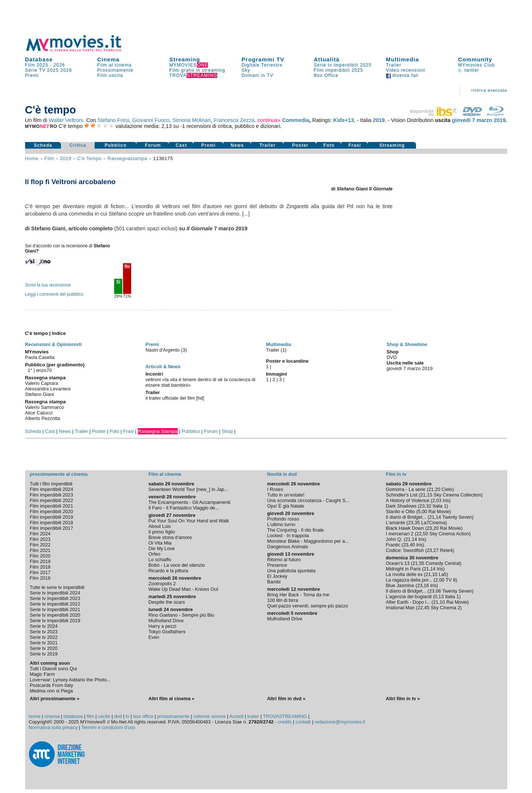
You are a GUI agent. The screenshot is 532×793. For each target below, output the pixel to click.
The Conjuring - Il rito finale (296, 530)
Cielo (447, 489)
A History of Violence (407, 500)
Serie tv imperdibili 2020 (55, 615)
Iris (446, 500)
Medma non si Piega (52, 691)
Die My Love (162, 548)
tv (127, 716)
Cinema (108, 59)
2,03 (437, 500)
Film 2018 (40, 567)
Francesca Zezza (234, 120)
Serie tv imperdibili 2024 (55, 593)
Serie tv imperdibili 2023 (55, 598)
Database (39, 59)
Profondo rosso (283, 519)
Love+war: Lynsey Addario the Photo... (70, 680)
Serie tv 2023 (44, 632)
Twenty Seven (457, 517)
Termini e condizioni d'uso (108, 727)
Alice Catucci (39, 413)
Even (154, 637)
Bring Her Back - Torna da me (298, 595)
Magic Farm (42, 674)
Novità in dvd (282, 474)
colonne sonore (209, 716)
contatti (303, 722)
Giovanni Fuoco (151, 120)
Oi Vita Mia (160, 543)
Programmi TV (263, 59)
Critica (78, 145)
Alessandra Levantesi (48, 389)
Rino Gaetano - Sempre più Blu (181, 615)
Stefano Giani (40, 394)
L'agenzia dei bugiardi (409, 597)
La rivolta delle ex (404, 574)
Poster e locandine (287, 361)
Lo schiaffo (160, 560)
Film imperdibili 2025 (338, 70)
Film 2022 (40, 545)
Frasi (355, 145)
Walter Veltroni (66, 120)
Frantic (393, 545)
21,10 (432, 574)
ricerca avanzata (489, 90)
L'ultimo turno (281, 524)
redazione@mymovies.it (340, 722)
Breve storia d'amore (170, 537)
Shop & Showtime (407, 344)
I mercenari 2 (400, 534)
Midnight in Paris (403, 569)
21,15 (426, 495)
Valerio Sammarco (45, 407)
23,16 (423, 585)
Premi (32, 75)
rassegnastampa (127, 158)
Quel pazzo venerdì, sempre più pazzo (308, 606)
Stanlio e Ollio (400, 511)
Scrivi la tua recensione (48, 285)
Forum (153, 145)
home (35, 716)
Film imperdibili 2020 (52, 511)
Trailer (394, 65)
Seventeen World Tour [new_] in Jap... (188, 489)
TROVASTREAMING (285, 716)
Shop (227, 431)
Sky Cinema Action (449, 534)
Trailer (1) (276, 350)
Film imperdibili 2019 (52, 517)
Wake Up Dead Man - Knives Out (183, 589)
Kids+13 (344, 120)
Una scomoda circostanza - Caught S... (308, 500)
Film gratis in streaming (197, 70)
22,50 (422, 534)
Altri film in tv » (403, 699)
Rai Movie (439, 511)
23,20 (433, 528)
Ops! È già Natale (286, 506)
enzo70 (44, 370)
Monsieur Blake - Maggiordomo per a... (308, 541)
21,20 (434, 489)
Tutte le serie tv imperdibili (57, 587)
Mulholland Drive (166, 621)
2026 (59, 65)
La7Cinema (433, 523)
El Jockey (277, 576)
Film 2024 (40, 534)
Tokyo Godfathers (167, 632)
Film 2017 (40, 572)
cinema (52, 716)
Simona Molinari (192, 120)
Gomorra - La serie (405, 489)
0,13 (439, 597)
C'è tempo (89, 158)
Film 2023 (40, 539)
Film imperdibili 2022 (52, 500)
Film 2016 (40, 578)
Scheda (43, 145)
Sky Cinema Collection (457, 495)
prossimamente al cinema (59, 474)
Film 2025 (37, 65)
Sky (246, 70)
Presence (277, 565)
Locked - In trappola (288, 536)
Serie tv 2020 (44, 648)
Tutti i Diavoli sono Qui (54, 669)
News (237, 145)
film (49, 158)
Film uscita (110, 75)
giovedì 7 (463, 120)
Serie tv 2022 (44, 637)
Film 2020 (40, 556)
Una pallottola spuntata (291, 571)
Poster (300, 145)
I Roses (275, 489)
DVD (391, 357)
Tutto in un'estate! (286, 495)
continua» (269, 120)
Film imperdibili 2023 (52, 495)
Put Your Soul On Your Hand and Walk (189, 521)
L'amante (395, 523)
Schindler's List (402, 495)
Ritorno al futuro (284, 560)
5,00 (422, 511)
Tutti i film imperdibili (51, 484)
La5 (442, 574)
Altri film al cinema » (171, 699)
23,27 (433, 550)
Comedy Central (443, 563)
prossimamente (173, 716)
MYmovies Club (476, 65)
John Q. (394, 539)
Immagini (277, 374)
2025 (53, 70)
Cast (181, 145)
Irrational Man (400, 608)
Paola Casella (40, 357)
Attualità (327, 59)
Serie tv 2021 (44, 643)
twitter (469, 70)
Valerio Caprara (42, 383)
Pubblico (116, 145)
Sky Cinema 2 (446, 608)
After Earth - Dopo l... (408, 602)
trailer (253, 716)
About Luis (160, 526)
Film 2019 (40, 561)
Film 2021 (40, 550)
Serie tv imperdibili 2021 (55, 609)
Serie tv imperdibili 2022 (55, 604)
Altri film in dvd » (286, 699)
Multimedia (403, 59)
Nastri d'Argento (163, 350)
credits (285, 722)
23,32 (425, 506)
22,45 (423, 608)
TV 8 (451, 580)
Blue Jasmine (400, 585)
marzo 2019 (491, 120)
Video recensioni (406, 70)
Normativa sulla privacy (53, 727)
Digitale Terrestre (262, 65)
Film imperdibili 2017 (52, 528)
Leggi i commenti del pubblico (54, 294)
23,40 (409, 545)
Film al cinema (114, 65)
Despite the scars (167, 602)
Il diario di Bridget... (406, 517)
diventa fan (403, 75)
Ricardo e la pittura (168, 571)
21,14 (435, 517)
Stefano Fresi (113, 120)
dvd (118, 716)
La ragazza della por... (409, 580)
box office (143, 716)
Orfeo (154, 554)
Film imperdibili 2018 (52, 523)
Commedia (296, 120)
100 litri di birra (283, 600)
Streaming (185, 59)
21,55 (418, 563)
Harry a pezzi (162, 626)
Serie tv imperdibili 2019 (55, 621)
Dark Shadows (401, 506)
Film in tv (396, 474)
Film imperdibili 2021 (52, 506)
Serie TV (35, 70)
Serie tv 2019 (44, 654)
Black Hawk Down (405, 528)
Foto (329, 145)
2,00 (440, 580)
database (73, 716)
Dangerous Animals (288, 547)
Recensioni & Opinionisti (53, 344)
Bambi (274, 582)
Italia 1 (440, 506)
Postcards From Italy (52, 685)
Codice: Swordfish (405, 550)
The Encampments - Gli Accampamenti (190, 502)
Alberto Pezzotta (43, 418)
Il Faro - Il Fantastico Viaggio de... (184, 508)
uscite (104, 716)
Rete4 (446, 550)
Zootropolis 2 (162, 584)
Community (475, 59)
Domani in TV (258, 75)
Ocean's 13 (398, 563)
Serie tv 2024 (44, 626)
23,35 (414, 523)
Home (32, 158)
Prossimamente (115, 70)
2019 (379, 120)
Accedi (236, 716)
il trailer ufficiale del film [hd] (175, 398)
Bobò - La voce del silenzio (177, 565)
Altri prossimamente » (55, 699)
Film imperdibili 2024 (52, 489)
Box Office (326, 75)
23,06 (435, 591)
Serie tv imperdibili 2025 (342, 65)
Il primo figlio (162, 532)
